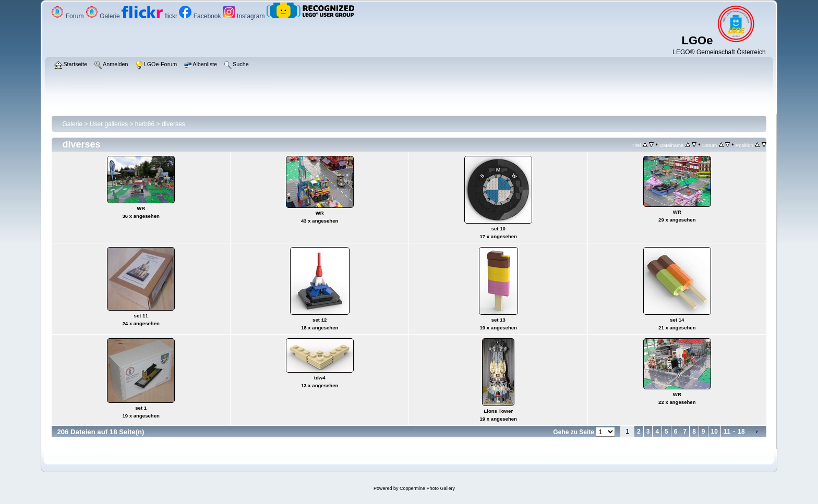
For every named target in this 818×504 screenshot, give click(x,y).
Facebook (201, 16)
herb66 (145, 124)
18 (741, 432)
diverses (173, 124)
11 (727, 432)
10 (714, 432)
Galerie (104, 16)
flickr (150, 16)
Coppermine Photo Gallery (427, 488)
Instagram (245, 16)
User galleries (109, 124)
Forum (68, 16)
